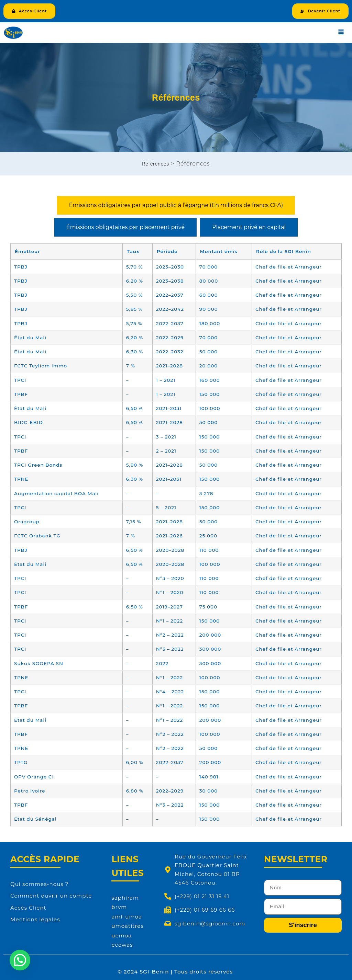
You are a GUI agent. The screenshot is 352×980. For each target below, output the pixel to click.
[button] (20, 960)
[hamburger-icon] (341, 33)
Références (156, 164)
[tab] (176, 205)
